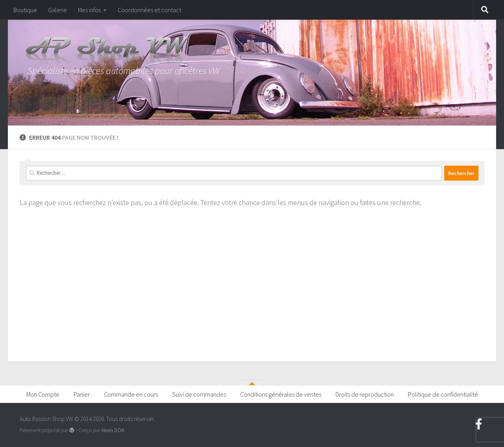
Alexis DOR (113, 430)
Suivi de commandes (199, 394)
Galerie (57, 10)
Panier (82, 394)
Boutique (25, 10)
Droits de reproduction (365, 394)
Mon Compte (43, 394)
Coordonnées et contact (149, 10)
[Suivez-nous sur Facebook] (479, 424)
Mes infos (89, 10)
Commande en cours (131, 394)
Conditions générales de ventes (281, 394)
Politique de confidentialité (443, 394)
